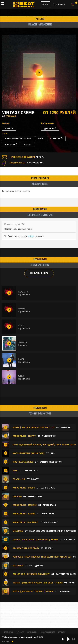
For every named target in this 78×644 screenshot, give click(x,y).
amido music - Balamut (26, 522)
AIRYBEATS (66, 427)
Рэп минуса (9, 633)
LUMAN (22, 309)
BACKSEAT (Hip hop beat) (26, 548)
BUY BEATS (20, 633)
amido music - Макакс (25, 505)
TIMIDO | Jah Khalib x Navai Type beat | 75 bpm (38, 583)
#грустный (56, 138)
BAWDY (35, 479)
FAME (21, 325)
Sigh (15, 470)
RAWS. (21, 359)
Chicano (17, 496)
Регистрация (59, 4)
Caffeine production (51, 462)
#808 (41, 138)
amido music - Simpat (24, 436)
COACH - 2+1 (19, 479)
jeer (53, 453)
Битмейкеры (32, 633)
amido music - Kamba (24, 514)
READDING (23, 292)
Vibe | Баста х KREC (23, 462)
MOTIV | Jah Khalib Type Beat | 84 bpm (33, 591)
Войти (45, 4)
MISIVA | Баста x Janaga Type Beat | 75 (34, 427)
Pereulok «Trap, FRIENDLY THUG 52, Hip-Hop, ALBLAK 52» (42, 557)
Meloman (18, 565)
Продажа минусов (48, 633)
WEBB (21, 376)
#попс (28, 144)
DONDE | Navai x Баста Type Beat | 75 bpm (35, 539)
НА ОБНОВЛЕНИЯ (23, 163)
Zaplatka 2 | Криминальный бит (31, 574)
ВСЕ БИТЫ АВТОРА (39, 273)
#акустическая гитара (18, 138)
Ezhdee (49, 548)
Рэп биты (62, 633)
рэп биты (40, 19)
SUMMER (23, 342)
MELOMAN (18, 531)
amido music (49, 436)
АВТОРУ (23, 157)
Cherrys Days (31, 470)
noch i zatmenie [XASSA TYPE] (28, 453)
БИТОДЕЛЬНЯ (35, 496)
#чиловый (11, 144)
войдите (32, 236)
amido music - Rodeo (24, 488)
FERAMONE (11, 116)
